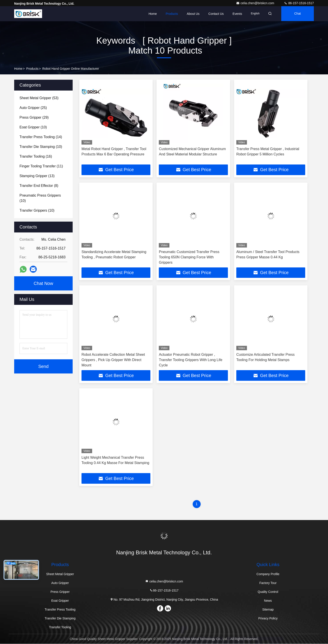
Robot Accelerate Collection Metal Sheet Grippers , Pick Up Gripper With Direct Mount (113, 360)
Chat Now (43, 283)
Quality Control (268, 592)
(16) (36, 156)
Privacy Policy (268, 619)
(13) (37, 176)
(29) (34, 117)
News (268, 601)
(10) (33, 127)
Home (151, 14)
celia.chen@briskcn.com (256, 3)
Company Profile (268, 574)
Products (170, 14)
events (236, 14)
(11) (41, 166)
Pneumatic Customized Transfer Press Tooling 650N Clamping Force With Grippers (189, 257)
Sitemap (268, 610)
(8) (39, 186)
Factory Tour (268, 583)
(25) (33, 108)
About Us (192, 14)
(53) (39, 98)
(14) (41, 137)
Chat (297, 14)
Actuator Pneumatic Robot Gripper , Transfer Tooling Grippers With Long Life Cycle (190, 360)
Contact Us (215, 14)
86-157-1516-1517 (299, 3)
